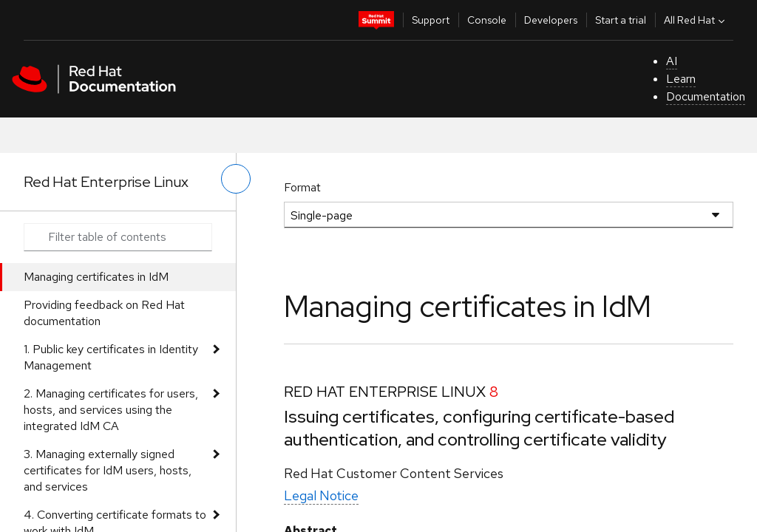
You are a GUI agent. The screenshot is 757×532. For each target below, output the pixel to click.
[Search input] (118, 237)
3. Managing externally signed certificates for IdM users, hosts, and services (108, 470)
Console (487, 20)
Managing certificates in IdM (96, 277)
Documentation (706, 96)
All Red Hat (696, 20)
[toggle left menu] (236, 179)
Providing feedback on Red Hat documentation (104, 313)
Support (431, 20)
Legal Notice (321, 495)
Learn (681, 79)
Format (302, 187)
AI (672, 61)
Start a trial (621, 20)
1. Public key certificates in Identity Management (111, 357)
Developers (551, 20)
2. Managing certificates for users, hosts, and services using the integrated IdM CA (111, 410)
